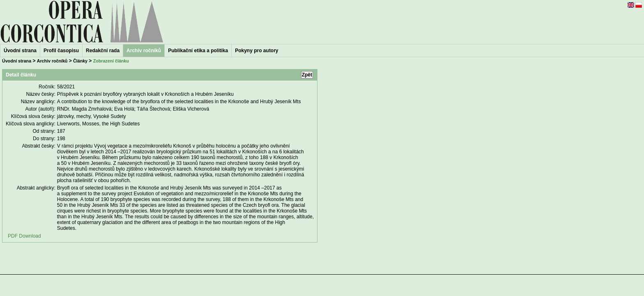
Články (80, 61)
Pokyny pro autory (256, 51)
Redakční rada (103, 51)
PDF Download (24, 236)
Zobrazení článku (111, 61)
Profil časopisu (61, 51)
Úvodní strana (20, 51)
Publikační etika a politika (198, 51)
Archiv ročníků (52, 61)
